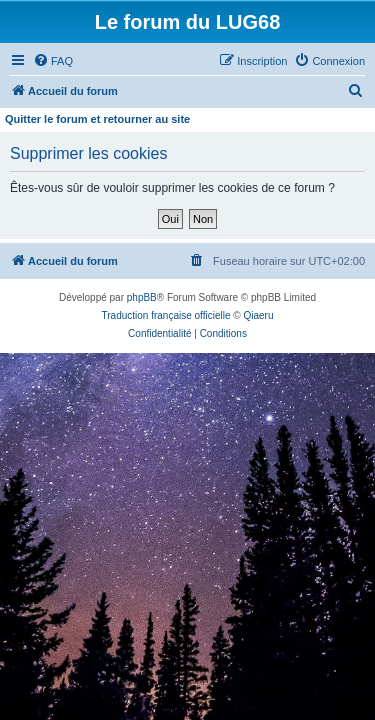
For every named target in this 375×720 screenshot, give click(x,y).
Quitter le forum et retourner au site (97, 119)
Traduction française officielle (166, 315)
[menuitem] (53, 61)
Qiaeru (258, 315)
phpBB (142, 297)
